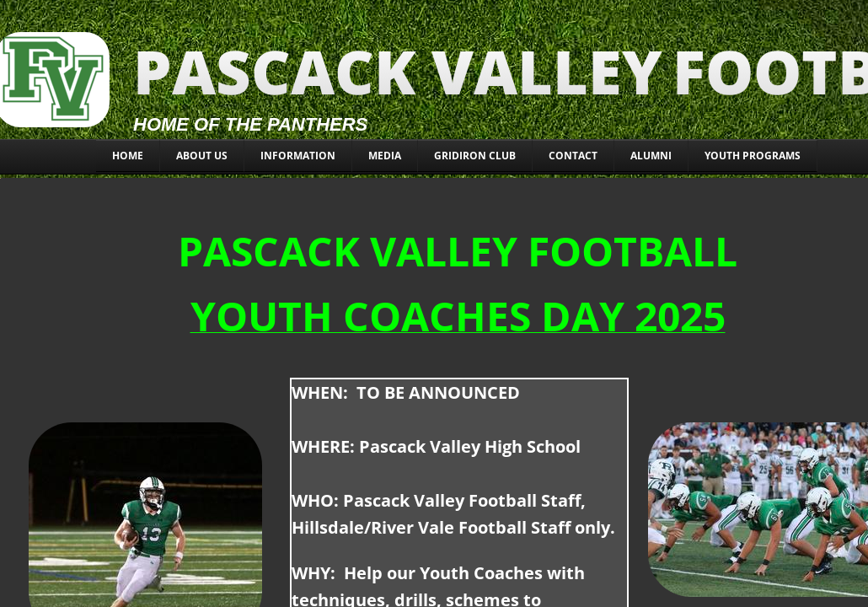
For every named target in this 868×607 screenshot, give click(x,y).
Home (128, 156)
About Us (202, 156)
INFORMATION (298, 156)
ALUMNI (651, 156)
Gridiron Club (475, 156)
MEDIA (385, 156)
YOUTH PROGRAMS (753, 156)
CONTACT (573, 156)
